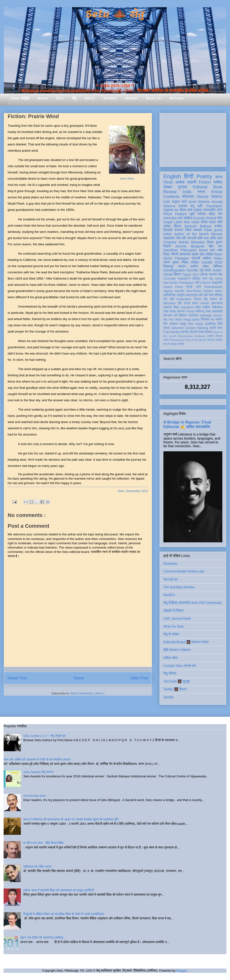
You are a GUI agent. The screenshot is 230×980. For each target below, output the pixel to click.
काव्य (219, 177)
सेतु (74, 98)
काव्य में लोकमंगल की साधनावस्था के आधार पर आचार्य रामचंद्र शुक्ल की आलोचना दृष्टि (71, 819)
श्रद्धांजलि (217, 283)
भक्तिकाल (217, 307)
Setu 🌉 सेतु (115, 14)
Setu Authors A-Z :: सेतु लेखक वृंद (44, 736)
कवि (200, 206)
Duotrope (170, 563)
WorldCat (170, 579)
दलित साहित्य (203, 307)
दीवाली (193, 332)
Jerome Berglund (190, 246)
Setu (60, 98)
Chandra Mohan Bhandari (184, 242)
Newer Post (17, 678)
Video (218, 291)
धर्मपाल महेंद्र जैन (210, 214)
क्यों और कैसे (206, 295)
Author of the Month (192, 234)
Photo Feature (175, 214)
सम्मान (182, 266)
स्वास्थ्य (181, 311)
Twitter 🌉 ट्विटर (175, 689)
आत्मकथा (185, 254)
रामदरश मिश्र (171, 307)
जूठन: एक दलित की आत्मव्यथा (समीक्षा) (42, 937)
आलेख (180, 182)
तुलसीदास (210, 324)
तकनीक (184, 332)
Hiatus (90, 98)
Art (177, 210)
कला (205, 279)
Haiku (218, 258)
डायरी (213, 328)
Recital (175, 332)
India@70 (184, 279)
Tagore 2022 (191, 275)
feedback (200, 336)
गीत (178, 238)
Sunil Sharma (199, 202)
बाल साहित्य (185, 218)
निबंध (188, 230)
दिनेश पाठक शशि (212, 222)
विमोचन (183, 315)
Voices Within (210, 197)
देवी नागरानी (189, 238)
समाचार (198, 230)
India (187, 192)
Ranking (202, 328)
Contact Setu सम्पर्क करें (180, 666)
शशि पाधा (203, 238)
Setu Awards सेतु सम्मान (38, 772)
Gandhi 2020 (212, 262)
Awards (131, 98)
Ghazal (211, 218)
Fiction (205, 182)
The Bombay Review (179, 587)
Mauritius (170, 303)
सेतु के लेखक (171, 634)
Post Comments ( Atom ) (87, 693)
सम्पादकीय (209, 210)
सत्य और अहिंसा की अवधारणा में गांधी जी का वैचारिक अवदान (37, 759)
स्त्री (198, 287)
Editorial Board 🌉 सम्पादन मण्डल (186, 642)
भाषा (220, 250)
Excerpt (199, 218)
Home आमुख (20, 98)
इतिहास (196, 279)
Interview (170, 218)
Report (208, 291)
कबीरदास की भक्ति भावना (37, 867)
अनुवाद (198, 210)
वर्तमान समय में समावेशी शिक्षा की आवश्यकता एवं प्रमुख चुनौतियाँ (58, 890)
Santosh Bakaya (198, 226)
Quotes (191, 328)
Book (218, 187)
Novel (203, 250)
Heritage (206, 315)
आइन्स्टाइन (192, 295)
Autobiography (174, 270)
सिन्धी (190, 287)
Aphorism (178, 328)
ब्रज (220, 328)
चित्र (167, 254)
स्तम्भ (201, 192)
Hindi (168, 182)
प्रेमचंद (204, 275)
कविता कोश (170, 658)
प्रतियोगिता (170, 295)
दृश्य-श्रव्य (217, 303)
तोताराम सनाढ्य (215, 340)
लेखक (168, 187)
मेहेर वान (216, 246)
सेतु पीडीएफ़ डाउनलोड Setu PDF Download (192, 603)
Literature (187, 307)
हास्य (195, 303)
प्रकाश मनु (186, 206)
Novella (192, 270)
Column (205, 283)
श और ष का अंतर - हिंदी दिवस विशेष (43, 843)
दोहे (180, 303)
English (172, 176)
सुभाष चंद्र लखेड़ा (202, 254)
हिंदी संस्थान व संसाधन (177, 650)
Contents (171, 197)
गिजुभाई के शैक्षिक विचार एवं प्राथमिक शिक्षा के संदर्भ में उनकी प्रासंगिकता (64, 914)
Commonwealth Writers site (184, 571)
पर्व (221, 299)
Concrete (170, 279)
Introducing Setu (35, 796)
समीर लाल (216, 238)
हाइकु (183, 324)
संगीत (166, 340)
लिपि (220, 324)
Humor (218, 315)
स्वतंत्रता (193, 315)
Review (170, 192)
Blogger (182, 971)
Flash (208, 230)
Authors (110, 98)
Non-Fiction (194, 291)
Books (43, 98)
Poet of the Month (196, 340)
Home (79, 678)
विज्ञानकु (168, 266)
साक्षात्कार (169, 238)
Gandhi (180, 291)
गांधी (197, 283)
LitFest (204, 303)
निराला (198, 299)
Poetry (204, 176)
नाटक (187, 303)
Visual (190, 311)
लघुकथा (168, 210)
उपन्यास (168, 315)
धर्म (175, 315)
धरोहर (167, 226)
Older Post (139, 678)
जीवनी (175, 254)
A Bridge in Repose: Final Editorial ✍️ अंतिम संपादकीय (187, 424)
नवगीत (219, 320)
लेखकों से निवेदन (173, 611)
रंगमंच (201, 332)
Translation (214, 206)
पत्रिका (219, 336)
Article (217, 192)
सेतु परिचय (170, 673)
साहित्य (207, 258)
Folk (166, 332)
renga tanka (191, 320)
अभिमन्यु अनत (203, 311)
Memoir (217, 234)
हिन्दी (189, 176)
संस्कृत (195, 262)
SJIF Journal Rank (177, 619)
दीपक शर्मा (186, 210)
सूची (192, 214)
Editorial (200, 187)
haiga (199, 324)
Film (191, 324)
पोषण (206, 266)
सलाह (172, 311)
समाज (167, 328)
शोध (220, 218)
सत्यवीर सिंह (216, 275)
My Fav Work (173, 320)
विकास (209, 332)
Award (168, 287)
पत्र (212, 250)
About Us (153, 98)
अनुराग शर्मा (179, 202)
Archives (176, 98)
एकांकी (210, 336)
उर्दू (201, 270)
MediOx (169, 595)
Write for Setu (174, 626)
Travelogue (186, 283)
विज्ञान (177, 274)
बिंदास (178, 226)
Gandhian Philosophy (180, 250)
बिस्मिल (218, 266)
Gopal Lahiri (173, 222)
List (167, 202)
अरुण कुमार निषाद (176, 262)
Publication (184, 299)
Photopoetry (177, 340)
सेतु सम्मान (210, 299)
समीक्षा (218, 182)
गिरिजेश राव (207, 320)
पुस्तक (183, 187)
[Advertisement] (193, 139)
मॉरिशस (218, 295)
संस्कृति (181, 295)
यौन (165, 324)
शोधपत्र (188, 197)
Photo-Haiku (185, 336)
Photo (179, 287)
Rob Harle (192, 222)
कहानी (192, 182)
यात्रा (208, 270)
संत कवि (169, 299)
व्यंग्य (220, 210)
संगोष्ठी (181, 344)
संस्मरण (179, 230)
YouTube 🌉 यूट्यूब (177, 681)
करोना (194, 266)
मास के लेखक (170, 344)
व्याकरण (174, 324)
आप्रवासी (217, 311)
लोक (166, 311)
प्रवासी (196, 258)
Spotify (169, 697)
